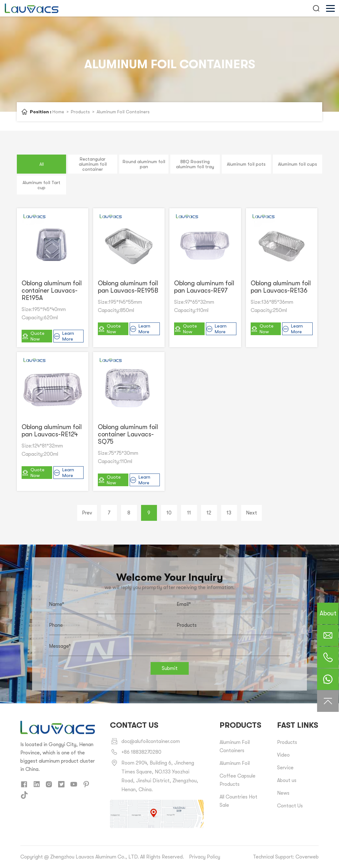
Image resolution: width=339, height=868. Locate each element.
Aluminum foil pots (246, 164)
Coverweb (307, 857)
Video (283, 755)
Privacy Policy (205, 857)
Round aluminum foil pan (144, 164)
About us (287, 780)
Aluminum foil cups (298, 164)
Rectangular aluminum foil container (93, 164)
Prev (87, 513)
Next (251, 513)
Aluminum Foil (235, 763)
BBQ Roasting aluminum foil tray (195, 164)
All (42, 164)
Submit (170, 668)
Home (58, 112)
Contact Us (290, 806)
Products (80, 112)
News (283, 793)
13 (229, 513)
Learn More (64, 336)
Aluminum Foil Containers (123, 112)
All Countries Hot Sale (238, 801)
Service (285, 768)
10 (169, 513)
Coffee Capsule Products (237, 780)
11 (189, 513)
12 (209, 513)
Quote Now (33, 336)
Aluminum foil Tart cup (41, 185)
